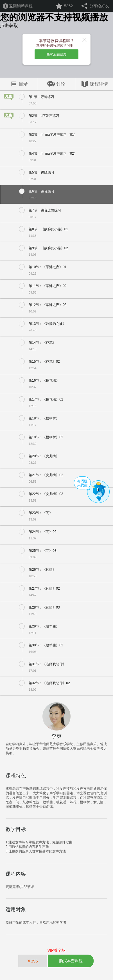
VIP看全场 (57, 950)
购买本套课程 (56, 55)
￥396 (33, 961)
